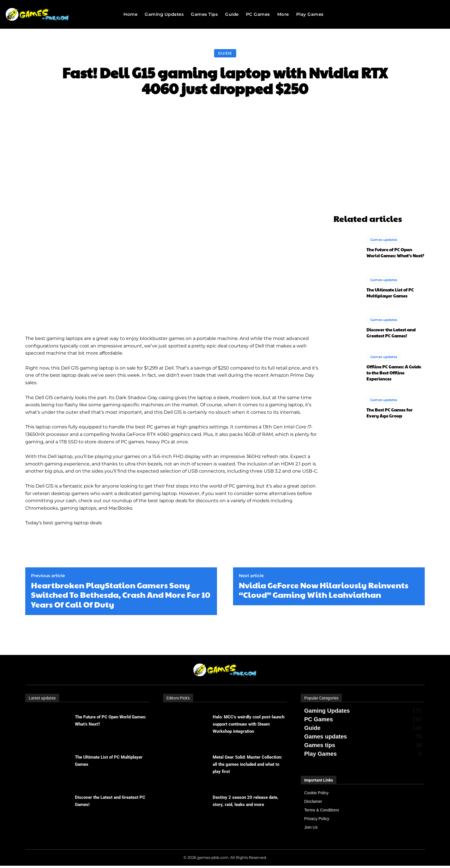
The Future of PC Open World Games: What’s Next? (395, 252)
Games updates (384, 240)
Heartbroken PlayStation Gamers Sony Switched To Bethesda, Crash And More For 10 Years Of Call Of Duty (121, 595)
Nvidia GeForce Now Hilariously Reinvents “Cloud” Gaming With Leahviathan (324, 590)
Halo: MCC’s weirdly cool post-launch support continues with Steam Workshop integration (249, 724)
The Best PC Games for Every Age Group (390, 413)
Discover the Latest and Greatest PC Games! (391, 332)
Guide (225, 53)
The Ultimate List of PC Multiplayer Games (390, 293)
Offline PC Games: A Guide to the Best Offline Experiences (394, 373)
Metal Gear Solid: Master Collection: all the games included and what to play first (247, 764)
